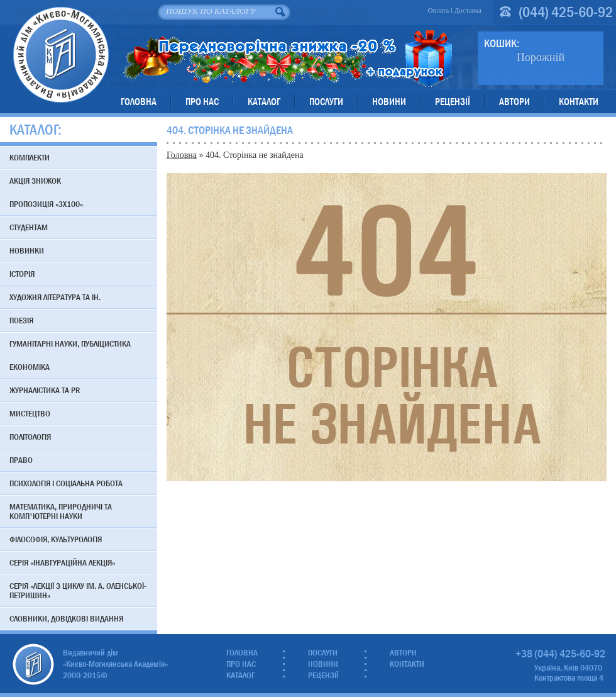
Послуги (326, 102)
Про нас (202, 102)
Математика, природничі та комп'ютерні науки (61, 511)
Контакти (579, 102)
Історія (22, 274)
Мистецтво (30, 413)
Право (21, 460)
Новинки (27, 250)
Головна (139, 102)
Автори (514, 102)
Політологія (30, 437)
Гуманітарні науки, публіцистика (70, 343)
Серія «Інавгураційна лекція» (62, 562)
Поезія (21, 320)
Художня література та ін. (55, 297)
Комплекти (30, 157)
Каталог (264, 102)
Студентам (29, 227)
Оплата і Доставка (454, 10)
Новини (389, 102)
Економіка (30, 367)
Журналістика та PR (45, 390)
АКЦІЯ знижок (35, 181)
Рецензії (453, 102)
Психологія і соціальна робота (66, 483)
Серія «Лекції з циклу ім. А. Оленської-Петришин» (78, 590)
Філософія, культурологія (56, 539)
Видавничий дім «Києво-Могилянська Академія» (61, 54)
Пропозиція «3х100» (46, 204)
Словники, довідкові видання (66, 618)
